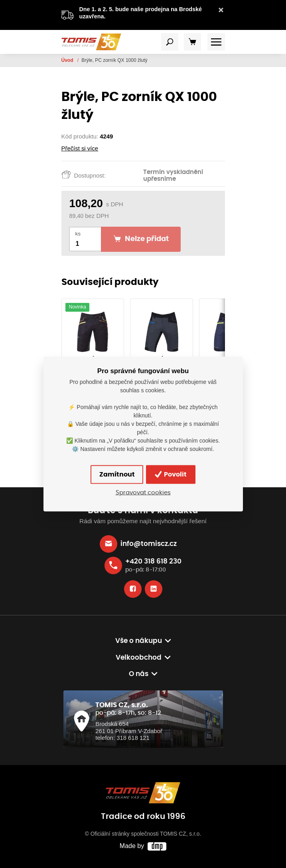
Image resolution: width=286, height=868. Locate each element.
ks (78, 234)
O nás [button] (139, 674)
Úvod (68, 60)
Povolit (171, 475)
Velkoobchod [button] (139, 658)
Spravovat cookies (143, 492)
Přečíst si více (80, 148)
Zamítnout (117, 475)
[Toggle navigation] (170, 42)
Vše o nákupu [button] (139, 641)
